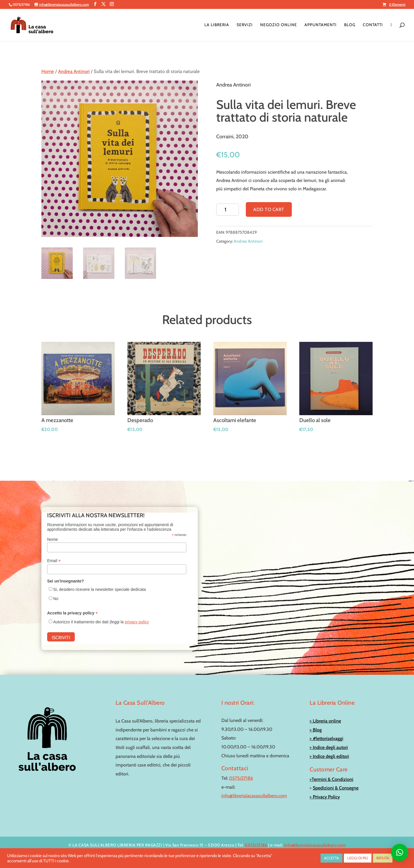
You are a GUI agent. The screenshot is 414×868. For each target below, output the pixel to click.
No (56, 599)
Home (48, 71)
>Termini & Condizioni (331, 779)
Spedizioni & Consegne (336, 788)
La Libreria (217, 25)
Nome (52, 539)
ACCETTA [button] (331, 858)
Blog (350, 25)
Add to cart (269, 209)
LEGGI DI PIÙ (358, 858)
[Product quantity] (228, 210)
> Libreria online (325, 721)
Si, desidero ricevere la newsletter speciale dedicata (99, 589)
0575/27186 (241, 778)
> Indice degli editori (329, 756)
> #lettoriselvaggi (326, 738)
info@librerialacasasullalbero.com (254, 796)
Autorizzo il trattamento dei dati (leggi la (101, 622)
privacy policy (137, 622)
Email (54, 561)
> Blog (316, 730)
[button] (400, 852)
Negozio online (279, 25)
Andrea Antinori (74, 71)
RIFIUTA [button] (383, 858)
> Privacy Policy (325, 797)
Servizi (245, 25)
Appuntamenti (321, 25)
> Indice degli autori (329, 747)
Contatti (373, 25)
